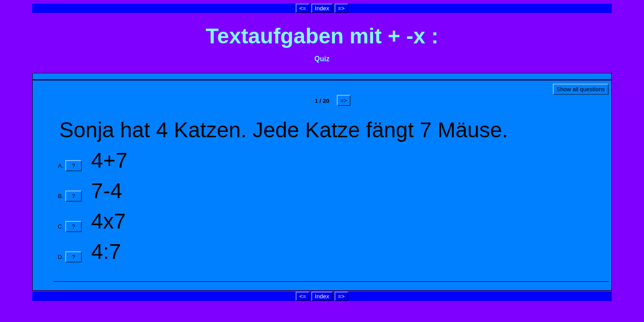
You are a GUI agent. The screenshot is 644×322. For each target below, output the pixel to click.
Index (322, 8)
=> (341, 8)
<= (303, 8)
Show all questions (580, 89)
